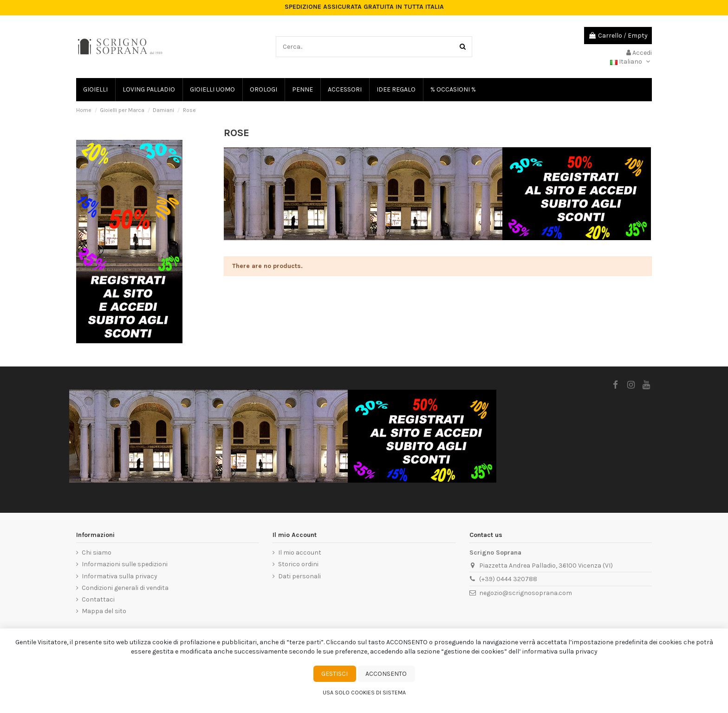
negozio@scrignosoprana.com (526, 593)
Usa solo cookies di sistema (364, 693)
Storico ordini (298, 564)
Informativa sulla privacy (120, 576)
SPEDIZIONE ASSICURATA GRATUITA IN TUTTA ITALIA (364, 7)
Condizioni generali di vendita (125, 588)
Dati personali (299, 576)
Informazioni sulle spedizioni (125, 564)
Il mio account (300, 553)
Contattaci (98, 599)
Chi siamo (97, 553)
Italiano (631, 62)
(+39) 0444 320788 (508, 579)
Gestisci (335, 674)
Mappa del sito (104, 611)
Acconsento (386, 674)
